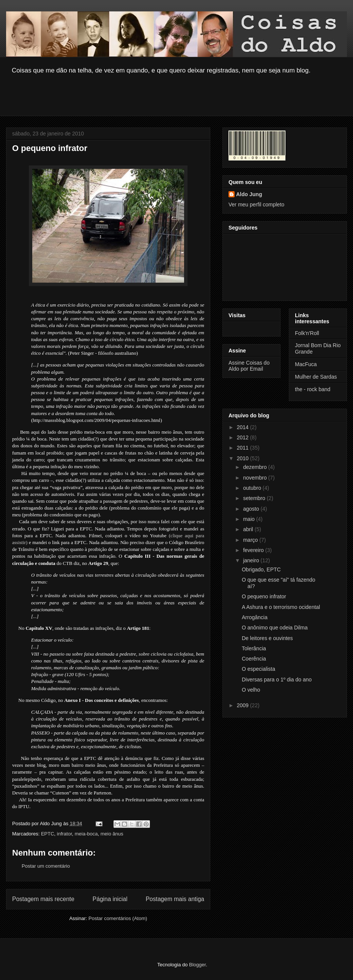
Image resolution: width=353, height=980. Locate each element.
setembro (255, 498)
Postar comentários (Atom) (118, 918)
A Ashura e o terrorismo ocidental (281, 607)
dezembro (255, 467)
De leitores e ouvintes (267, 638)
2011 (243, 448)
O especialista (258, 669)
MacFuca (306, 364)
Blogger (197, 965)
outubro (253, 488)
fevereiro (254, 550)
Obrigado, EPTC (261, 569)
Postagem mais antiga (175, 899)
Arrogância (255, 617)
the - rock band (313, 389)
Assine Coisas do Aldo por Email (249, 366)
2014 (243, 427)
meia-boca (86, 834)
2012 (243, 437)
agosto (252, 509)
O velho (251, 690)
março (251, 540)
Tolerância (254, 648)
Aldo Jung (249, 194)
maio (249, 519)
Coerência (254, 659)
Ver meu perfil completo (256, 204)
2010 (243, 458)
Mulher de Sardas (316, 377)
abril (249, 529)
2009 (243, 705)
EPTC (48, 834)
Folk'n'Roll (307, 333)
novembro (255, 478)
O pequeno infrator (264, 596)
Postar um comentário (46, 866)
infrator (65, 834)
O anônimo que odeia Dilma (275, 628)
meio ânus (112, 834)
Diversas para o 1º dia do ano (277, 680)
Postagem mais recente (43, 899)
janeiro (252, 560)
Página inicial (110, 899)
